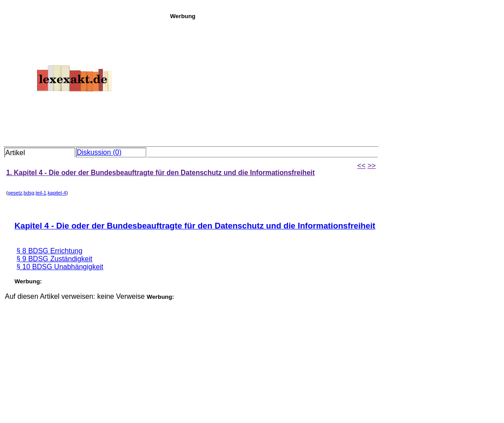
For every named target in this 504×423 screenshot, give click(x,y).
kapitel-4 (57, 193)
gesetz (15, 193)
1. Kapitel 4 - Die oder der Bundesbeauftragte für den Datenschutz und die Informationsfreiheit (160, 173)
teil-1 (41, 193)
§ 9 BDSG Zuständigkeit (54, 259)
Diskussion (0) (99, 152)
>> (372, 166)
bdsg (29, 193)
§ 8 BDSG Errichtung (49, 251)
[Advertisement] (335, 81)
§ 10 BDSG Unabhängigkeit (60, 267)
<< (362, 166)
